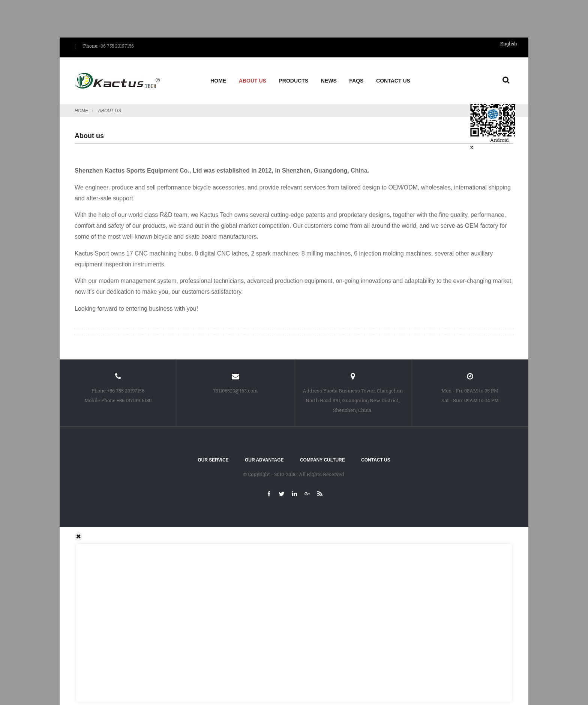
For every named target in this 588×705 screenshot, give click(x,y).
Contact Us (393, 81)
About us (253, 81)
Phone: (91, 46)
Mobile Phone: (100, 400)
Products (294, 81)
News (329, 81)
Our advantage (264, 460)
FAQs (356, 81)
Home (218, 81)
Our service (213, 460)
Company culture (322, 460)
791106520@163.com (235, 391)
